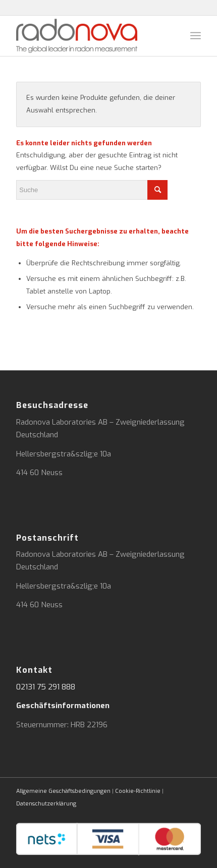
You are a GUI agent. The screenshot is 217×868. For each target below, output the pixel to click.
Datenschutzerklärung (46, 804)
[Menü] (196, 36)
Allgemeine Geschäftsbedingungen (63, 791)
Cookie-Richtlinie (138, 791)
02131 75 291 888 (46, 687)
